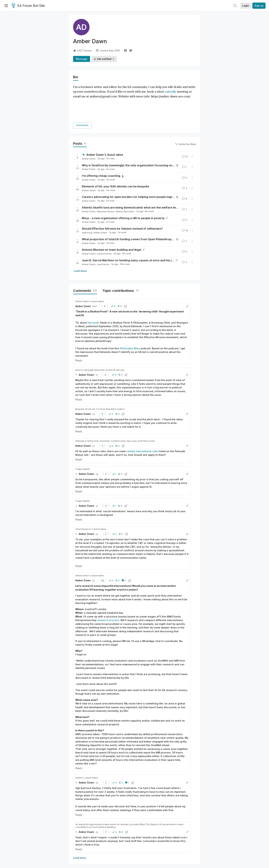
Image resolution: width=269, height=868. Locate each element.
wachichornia (104, 224)
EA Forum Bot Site (28, 6)
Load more (80, 241)
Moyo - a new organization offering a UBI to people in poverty (123, 188)
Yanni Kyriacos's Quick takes (91, 499)
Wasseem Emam (105, 182)
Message (82, 59)
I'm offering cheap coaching (101, 146)
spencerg (87, 203)
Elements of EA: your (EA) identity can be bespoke (115, 157)
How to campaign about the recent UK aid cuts (100, 340)
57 (185, 127)
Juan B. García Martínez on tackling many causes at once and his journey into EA (136, 230)
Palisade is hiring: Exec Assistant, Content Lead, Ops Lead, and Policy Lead (115, 411)
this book (93, 293)
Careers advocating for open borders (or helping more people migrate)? (131, 167)
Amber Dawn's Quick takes (105, 125)
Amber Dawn (89, 129)
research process (108, 590)
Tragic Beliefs (83, 439)
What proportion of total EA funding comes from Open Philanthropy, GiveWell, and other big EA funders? (152, 209)
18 (185, 201)
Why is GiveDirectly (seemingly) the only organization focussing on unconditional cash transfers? (148, 135)
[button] (113, 276)
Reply (79, 330)
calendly (171, 92)
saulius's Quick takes (87, 748)
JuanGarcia (103, 234)
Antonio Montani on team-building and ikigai (112, 220)
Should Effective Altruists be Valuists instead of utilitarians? (122, 199)
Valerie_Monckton (125, 182)
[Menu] (6, 6)
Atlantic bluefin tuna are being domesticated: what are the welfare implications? (136, 178)
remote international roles (142, 421)
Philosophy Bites (130, 319)
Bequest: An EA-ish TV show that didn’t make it (100, 379)
